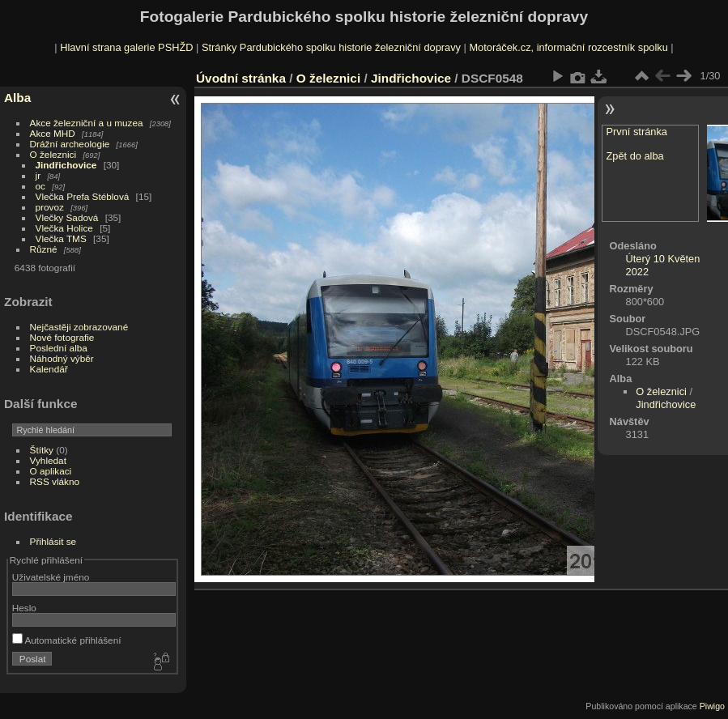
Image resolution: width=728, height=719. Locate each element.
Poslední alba (59, 348)
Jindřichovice (66, 165)
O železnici (53, 154)
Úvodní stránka (241, 78)
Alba (17, 98)
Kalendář (49, 369)
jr (38, 175)
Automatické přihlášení (67, 640)
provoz (50, 207)
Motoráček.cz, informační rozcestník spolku (568, 47)
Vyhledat (48, 460)
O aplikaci (51, 471)
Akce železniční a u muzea (87, 123)
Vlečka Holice (64, 228)
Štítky (42, 450)
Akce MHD (53, 133)
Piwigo (712, 706)
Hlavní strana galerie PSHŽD (126, 47)
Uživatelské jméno (51, 577)
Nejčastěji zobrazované (79, 327)
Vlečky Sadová (67, 217)
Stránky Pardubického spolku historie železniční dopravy (331, 47)
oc (40, 186)
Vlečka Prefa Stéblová (83, 196)
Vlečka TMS (61, 238)
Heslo (24, 608)
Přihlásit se (53, 541)
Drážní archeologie (70, 144)
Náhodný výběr (62, 358)
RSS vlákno (55, 481)
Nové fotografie (62, 337)
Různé (44, 249)
